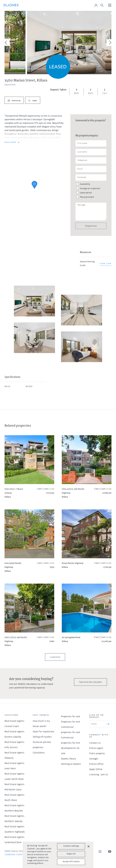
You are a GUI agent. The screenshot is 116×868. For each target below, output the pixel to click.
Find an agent (96, 748)
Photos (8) (16, 101)
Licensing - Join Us (99, 775)
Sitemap (21, 855)
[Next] (110, 43)
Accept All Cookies (71, 862)
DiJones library (68, 759)
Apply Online (96, 769)
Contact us (95, 743)
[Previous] (6, 43)
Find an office (96, 764)
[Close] (89, 846)
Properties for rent (71, 722)
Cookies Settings (71, 846)
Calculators (39, 753)
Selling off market (42, 737)
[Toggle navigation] (110, 5)
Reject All (71, 854)
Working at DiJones (71, 764)
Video (34, 101)
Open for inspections (44, 732)
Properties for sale (71, 717)
